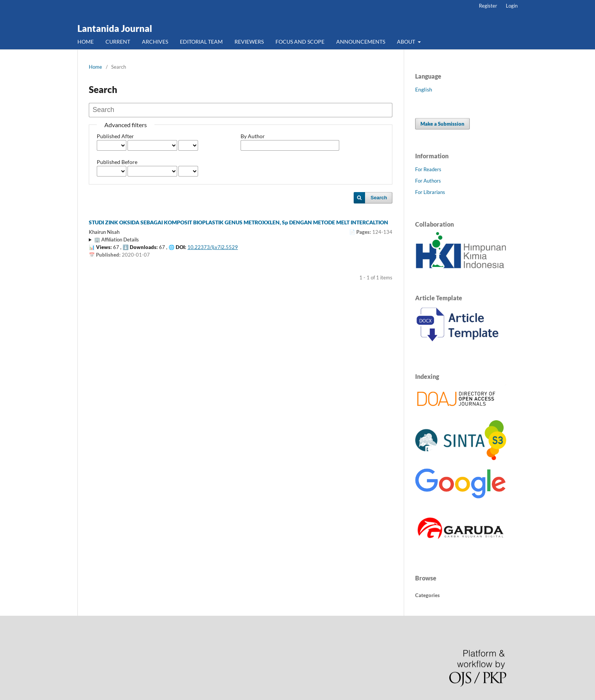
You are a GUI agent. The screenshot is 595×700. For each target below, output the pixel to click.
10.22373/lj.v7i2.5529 (213, 247)
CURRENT (118, 42)
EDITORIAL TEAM (201, 42)
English (424, 89)
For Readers (428, 169)
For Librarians (430, 192)
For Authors (428, 181)
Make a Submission (442, 124)
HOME (86, 42)
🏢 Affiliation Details (116, 240)
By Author (253, 136)
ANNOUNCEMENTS (361, 42)
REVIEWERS (249, 42)
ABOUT (407, 42)
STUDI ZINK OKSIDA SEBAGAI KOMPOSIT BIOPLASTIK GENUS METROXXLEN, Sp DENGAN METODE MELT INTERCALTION (238, 222)
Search (379, 198)
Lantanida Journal (115, 28)
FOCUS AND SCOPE (300, 42)
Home (95, 67)
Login (512, 6)
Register (488, 6)
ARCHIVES (155, 42)
